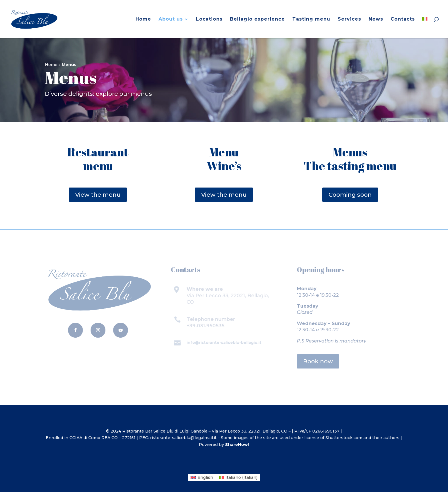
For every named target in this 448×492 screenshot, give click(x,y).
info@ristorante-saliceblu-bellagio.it (224, 342)
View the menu (98, 195)
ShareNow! (237, 445)
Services (349, 19)
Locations (209, 19)
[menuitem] (425, 28)
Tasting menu (311, 19)
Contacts (403, 19)
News (376, 19)
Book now (318, 361)
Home (143, 19)
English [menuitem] (205, 477)
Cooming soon (350, 195)
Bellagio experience (257, 19)
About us (171, 19)
